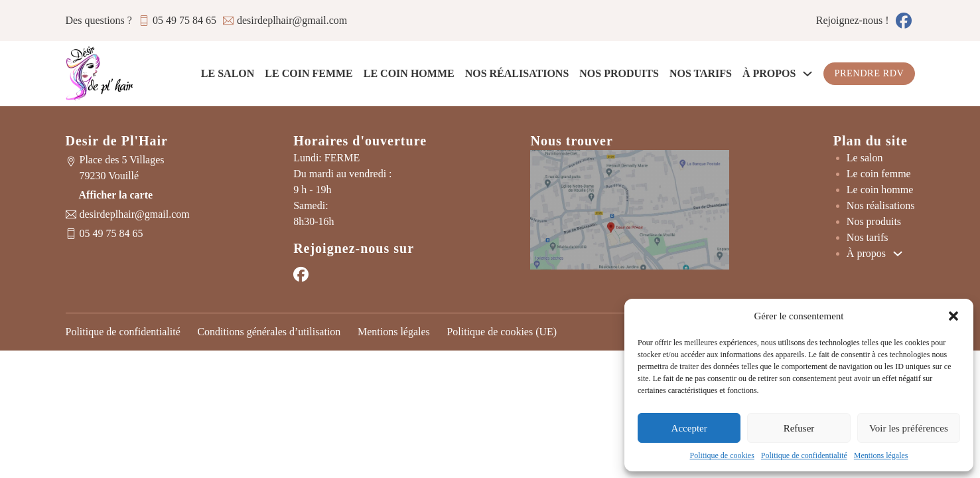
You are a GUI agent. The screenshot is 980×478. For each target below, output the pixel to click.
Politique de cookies (722, 455)
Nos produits (619, 73)
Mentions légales (881, 455)
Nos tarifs (701, 73)
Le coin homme (409, 73)
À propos (769, 73)
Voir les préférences (909, 428)
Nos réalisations (517, 73)
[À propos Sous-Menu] (807, 74)
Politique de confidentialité (804, 455)
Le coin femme (309, 73)
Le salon (228, 73)
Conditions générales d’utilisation (269, 332)
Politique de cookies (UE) (502, 332)
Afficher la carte (116, 195)
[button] (953, 316)
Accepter (689, 428)
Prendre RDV (869, 73)
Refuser (799, 428)
